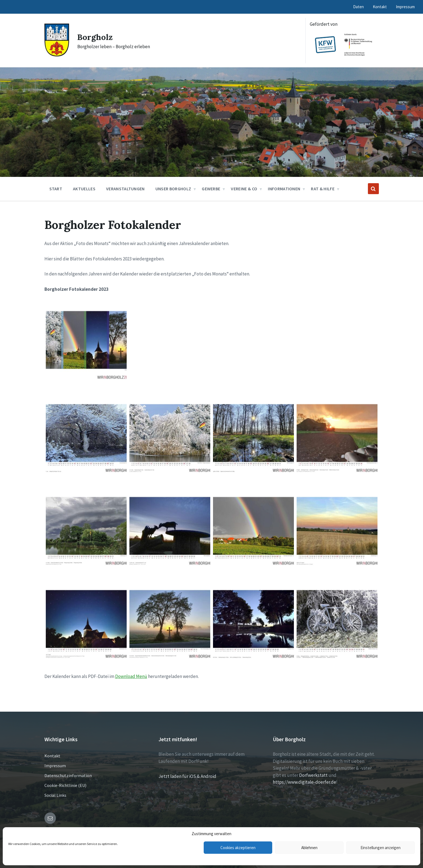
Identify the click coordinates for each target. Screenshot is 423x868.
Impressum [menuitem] (405, 7)
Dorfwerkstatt (313, 775)
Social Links (55, 795)
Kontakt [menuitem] (380, 7)
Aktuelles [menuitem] (84, 189)
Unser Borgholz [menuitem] (173, 189)
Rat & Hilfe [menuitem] (323, 189)
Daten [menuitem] (358, 7)
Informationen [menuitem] (284, 189)
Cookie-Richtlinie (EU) (65, 785)
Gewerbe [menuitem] (211, 189)
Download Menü (131, 676)
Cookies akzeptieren (238, 848)
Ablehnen (309, 848)
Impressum (55, 766)
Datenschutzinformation (68, 775)
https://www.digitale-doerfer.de (304, 782)
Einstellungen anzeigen (381, 848)
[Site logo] (57, 55)
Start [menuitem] (56, 189)
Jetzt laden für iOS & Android (187, 776)
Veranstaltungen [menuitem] (125, 189)
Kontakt (52, 756)
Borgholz (95, 37)
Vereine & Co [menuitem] (244, 189)
